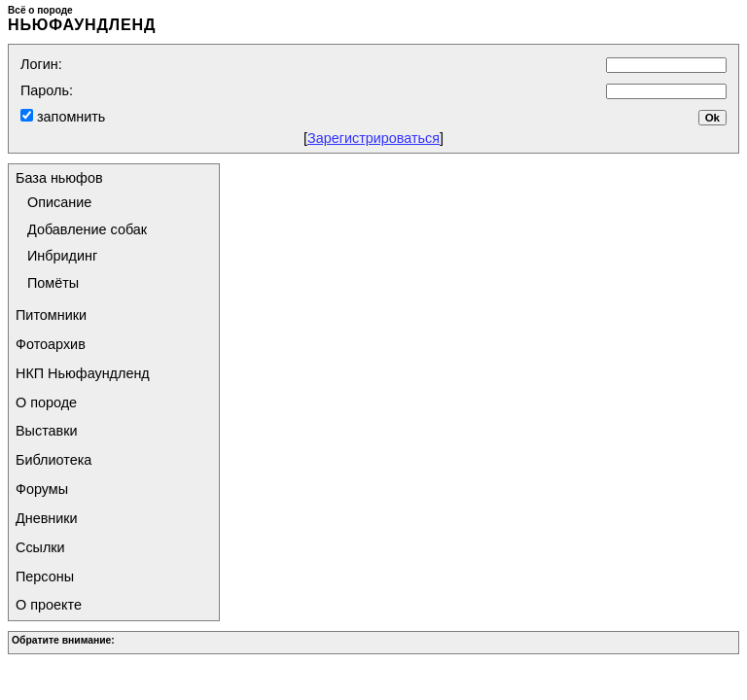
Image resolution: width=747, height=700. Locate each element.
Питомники (51, 315)
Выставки (47, 431)
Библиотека (53, 460)
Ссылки (40, 547)
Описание (59, 202)
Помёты (53, 283)
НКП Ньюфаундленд (83, 373)
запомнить (69, 117)
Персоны (45, 577)
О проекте (49, 605)
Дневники (47, 518)
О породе (46, 402)
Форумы (42, 489)
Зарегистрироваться (373, 138)
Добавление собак (87, 229)
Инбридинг (62, 256)
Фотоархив (51, 344)
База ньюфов (59, 178)
